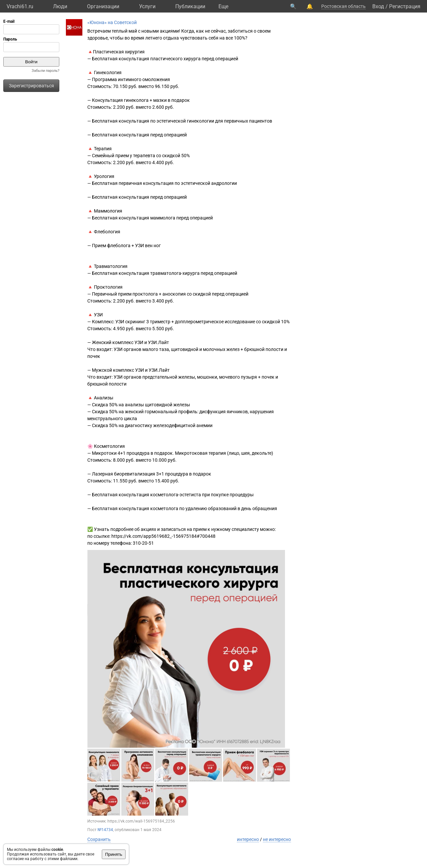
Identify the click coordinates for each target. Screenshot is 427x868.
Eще (223, 6)
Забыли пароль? (45, 71)
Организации (103, 6)
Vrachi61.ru (20, 6)
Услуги (147, 6)
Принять (114, 854)
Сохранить (99, 839)
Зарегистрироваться (31, 86)
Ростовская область (343, 6)
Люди (60, 6)
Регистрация (405, 6)
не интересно (277, 839)
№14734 (105, 830)
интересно (248, 839)
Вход (378, 6)
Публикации (190, 6)
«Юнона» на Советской (112, 22)
